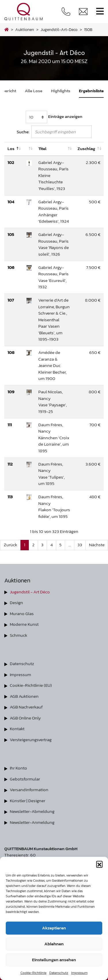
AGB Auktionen (24, 696)
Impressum (79, 973)
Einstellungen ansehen (54, 960)
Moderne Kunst (24, 624)
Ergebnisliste (91, 91)
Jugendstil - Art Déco (30, 592)
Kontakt (17, 729)
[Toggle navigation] (100, 11)
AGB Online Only (25, 718)
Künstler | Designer (28, 801)
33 (80, 545)
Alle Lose (34, 91)
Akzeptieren (54, 928)
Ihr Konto (18, 768)
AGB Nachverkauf (26, 707)
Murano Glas (22, 613)
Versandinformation (29, 790)
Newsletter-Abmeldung (32, 811)
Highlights (61, 91)
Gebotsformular (25, 779)
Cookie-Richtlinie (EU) (31, 685)
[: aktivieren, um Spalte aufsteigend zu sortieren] (29, 149)
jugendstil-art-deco (59, 29)
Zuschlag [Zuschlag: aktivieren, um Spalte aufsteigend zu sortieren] (86, 148)
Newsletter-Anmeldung (32, 822)
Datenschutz (59, 973)
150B (88, 29)
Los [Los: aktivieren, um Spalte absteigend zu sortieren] (11, 148)
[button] (99, 864)
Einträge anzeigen (54, 117)
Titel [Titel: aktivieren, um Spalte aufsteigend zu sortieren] (42, 148)
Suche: (54, 132)
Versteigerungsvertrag (31, 740)
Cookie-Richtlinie (33, 973)
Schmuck (19, 635)
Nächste (97, 545)
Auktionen (25, 29)
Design (16, 602)
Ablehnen (54, 944)
